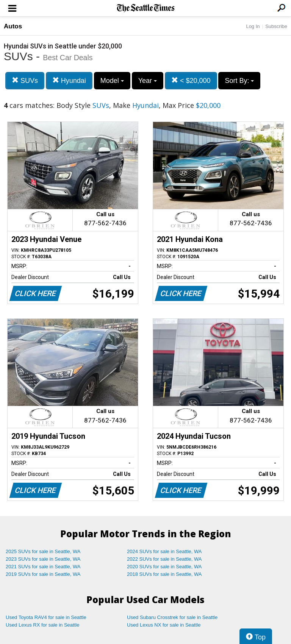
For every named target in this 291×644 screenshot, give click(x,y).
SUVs (25, 80)
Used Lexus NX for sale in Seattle (164, 625)
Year (148, 81)
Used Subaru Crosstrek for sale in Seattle (172, 617)
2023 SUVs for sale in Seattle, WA (43, 559)
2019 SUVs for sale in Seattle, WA (43, 574)
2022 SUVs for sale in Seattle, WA (164, 559)
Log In (253, 26)
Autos (13, 26)
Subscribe (276, 26)
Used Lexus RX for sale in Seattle (42, 625)
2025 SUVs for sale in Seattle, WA (43, 551)
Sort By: (239, 81)
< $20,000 (191, 80)
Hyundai (69, 80)
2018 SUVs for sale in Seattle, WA (164, 574)
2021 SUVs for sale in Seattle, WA (43, 567)
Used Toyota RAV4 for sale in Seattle (46, 617)
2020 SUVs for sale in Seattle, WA (164, 567)
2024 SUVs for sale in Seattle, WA (164, 551)
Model (112, 81)
